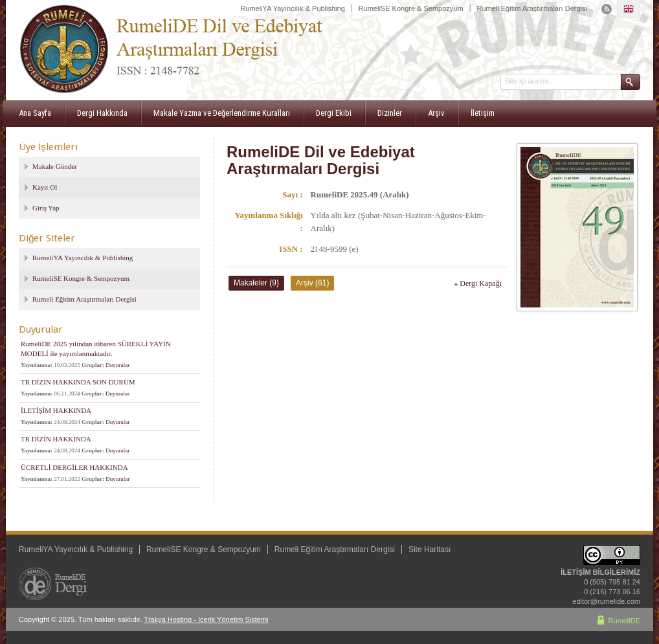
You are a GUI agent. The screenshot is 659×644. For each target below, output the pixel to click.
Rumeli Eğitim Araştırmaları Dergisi (532, 8)
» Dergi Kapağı (478, 283)
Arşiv (436, 113)
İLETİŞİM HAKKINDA (56, 410)
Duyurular (117, 365)
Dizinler (390, 113)
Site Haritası (430, 550)
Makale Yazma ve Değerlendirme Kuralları (222, 113)
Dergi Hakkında (102, 113)
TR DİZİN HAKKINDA (56, 439)
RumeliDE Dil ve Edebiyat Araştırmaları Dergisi (321, 160)
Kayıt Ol (45, 187)
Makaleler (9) (256, 283)
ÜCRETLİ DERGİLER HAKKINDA (74, 467)
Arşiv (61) (312, 283)
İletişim (483, 113)
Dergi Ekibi (334, 113)
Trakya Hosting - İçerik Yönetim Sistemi (207, 619)
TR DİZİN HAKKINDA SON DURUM (78, 382)
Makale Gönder (55, 166)
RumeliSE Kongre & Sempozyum (411, 8)
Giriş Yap (46, 208)
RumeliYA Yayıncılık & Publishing (292, 8)
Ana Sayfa (35, 113)
